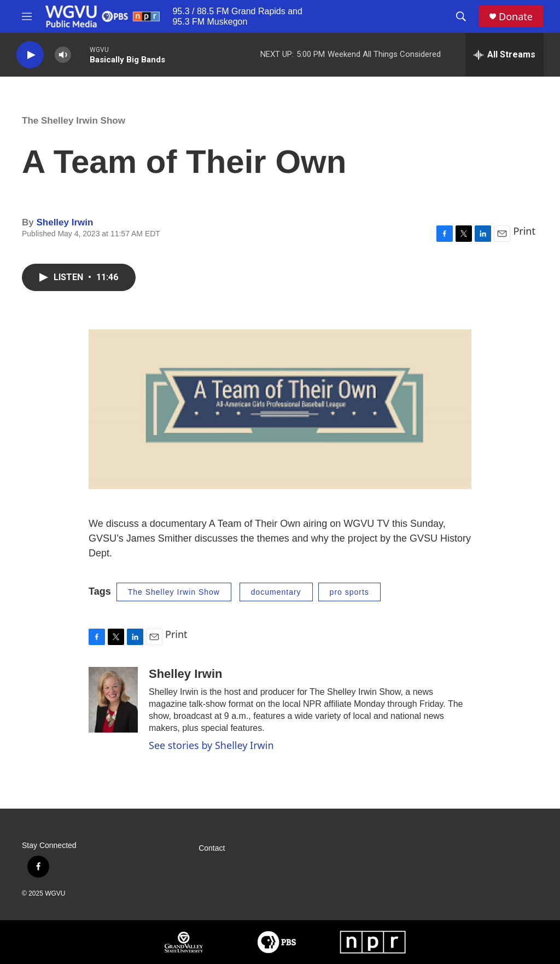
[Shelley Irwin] (113, 700)
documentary (276, 592)
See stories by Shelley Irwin (211, 745)
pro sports (349, 592)
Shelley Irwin (65, 222)
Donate (516, 17)
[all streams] (504, 55)
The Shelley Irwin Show (74, 121)
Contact (212, 848)
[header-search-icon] (461, 16)
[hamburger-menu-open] (27, 16)
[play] (30, 55)
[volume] (63, 55)
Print (524, 231)
